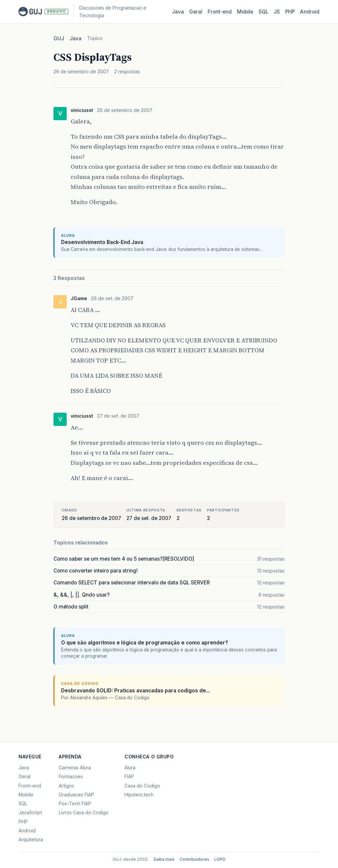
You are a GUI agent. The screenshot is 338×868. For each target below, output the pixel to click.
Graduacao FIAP (76, 795)
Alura (130, 767)
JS (277, 12)
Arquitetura (31, 839)
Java (178, 12)
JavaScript (30, 812)
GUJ (59, 38)
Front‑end (220, 12)
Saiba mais (164, 859)
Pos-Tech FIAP (75, 803)
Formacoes (71, 776)
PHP (290, 12)
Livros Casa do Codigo (84, 812)
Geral (196, 12)
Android (310, 12)
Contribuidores (194, 859)
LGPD (220, 859)
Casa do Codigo (142, 786)
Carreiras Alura (75, 767)
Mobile (245, 12)
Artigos (67, 786)
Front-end (30, 786)
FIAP (129, 776)
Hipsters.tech (139, 795)
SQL (263, 12)
